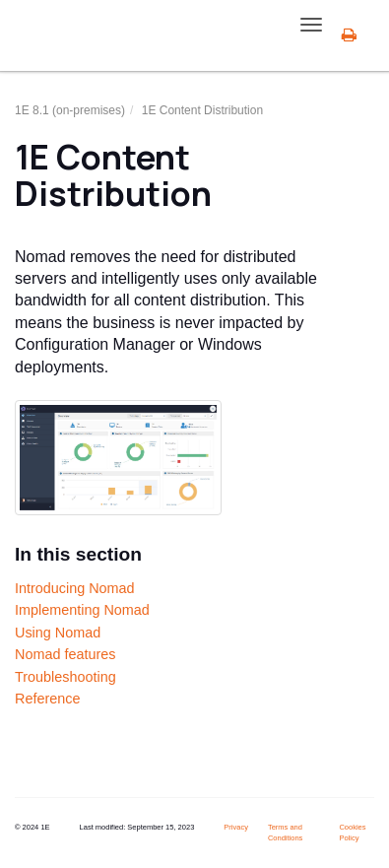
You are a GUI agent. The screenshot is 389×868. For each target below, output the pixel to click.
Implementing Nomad (82, 610)
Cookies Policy (352, 833)
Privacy (236, 827)
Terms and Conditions (285, 833)
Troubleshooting (65, 677)
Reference (47, 699)
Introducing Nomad (75, 588)
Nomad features (65, 654)
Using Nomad (58, 633)
